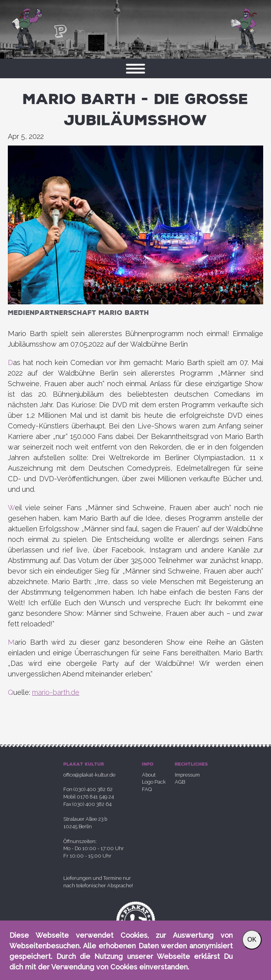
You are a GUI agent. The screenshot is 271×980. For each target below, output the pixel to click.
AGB (180, 782)
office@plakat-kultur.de (89, 775)
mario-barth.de (56, 692)
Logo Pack (154, 782)
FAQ (147, 789)
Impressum (187, 775)
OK (252, 940)
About (149, 775)
